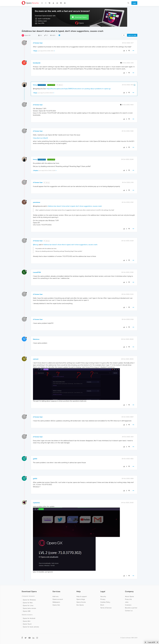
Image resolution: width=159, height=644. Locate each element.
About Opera (129, 596)
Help (78, 591)
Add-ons (55, 596)
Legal (103, 591)
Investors (128, 605)
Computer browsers (28, 596)
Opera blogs (81, 599)
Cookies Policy (105, 602)
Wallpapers (56, 602)
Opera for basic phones (31, 627)
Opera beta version (29, 608)
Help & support (82, 596)
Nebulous (36, 339)
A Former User (38, 43)
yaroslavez (37, 202)
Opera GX (28, 35)
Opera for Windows (29, 600)
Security (103, 596)
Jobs (127, 602)
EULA (102, 605)
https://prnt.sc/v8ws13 (40, 138)
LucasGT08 (37, 272)
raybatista (36, 503)
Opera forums (81, 602)
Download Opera (81, 17)
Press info (128, 599)
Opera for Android (29, 618)
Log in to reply (132, 35)
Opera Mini (27, 621)
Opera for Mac (28, 603)
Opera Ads (56, 605)
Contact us (129, 611)
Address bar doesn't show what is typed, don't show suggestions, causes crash (75, 206)
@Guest (60, 85)
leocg (35, 85)
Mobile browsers (27, 615)
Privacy (103, 599)
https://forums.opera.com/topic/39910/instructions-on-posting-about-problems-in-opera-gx (78, 89)
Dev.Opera (80, 605)
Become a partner (131, 608)
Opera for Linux (28, 605)
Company (129, 591)
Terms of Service (106, 608)
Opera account (58, 599)
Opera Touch (27, 624)
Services (56, 591)
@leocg (47, 183)
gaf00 (35, 459)
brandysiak (37, 63)
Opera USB (27, 611)
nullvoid (36, 359)
